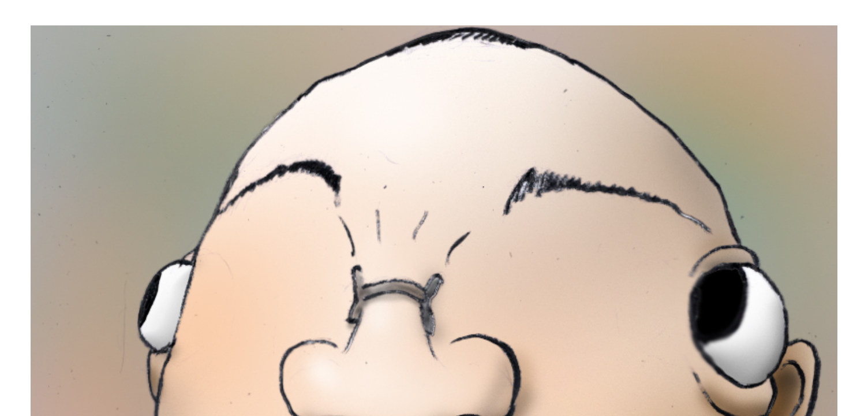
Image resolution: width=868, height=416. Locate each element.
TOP (452, 285)
